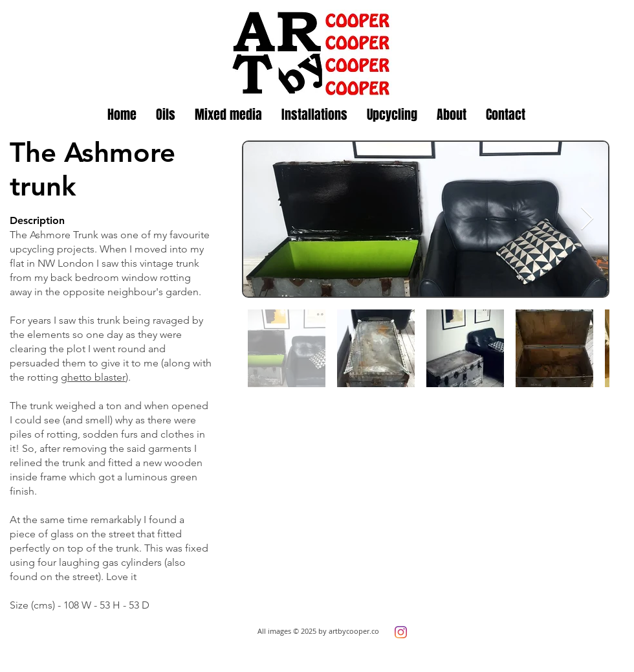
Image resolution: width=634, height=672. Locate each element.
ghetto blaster (93, 377)
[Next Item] (587, 219)
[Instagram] (401, 632)
